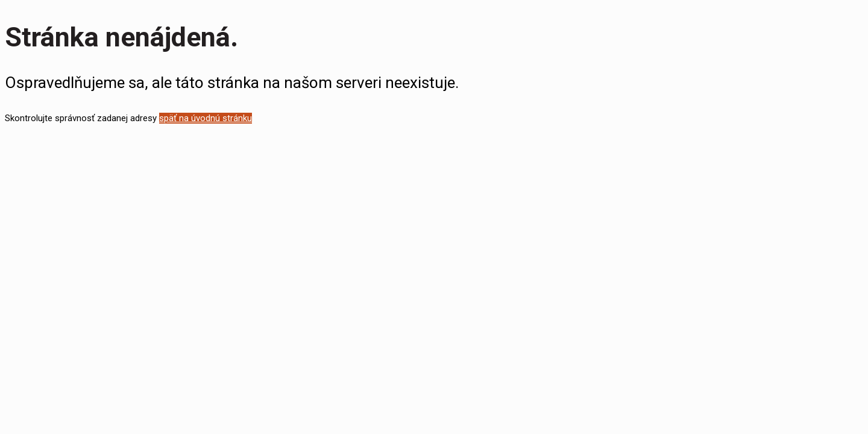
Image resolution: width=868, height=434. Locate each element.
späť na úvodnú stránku (206, 118)
